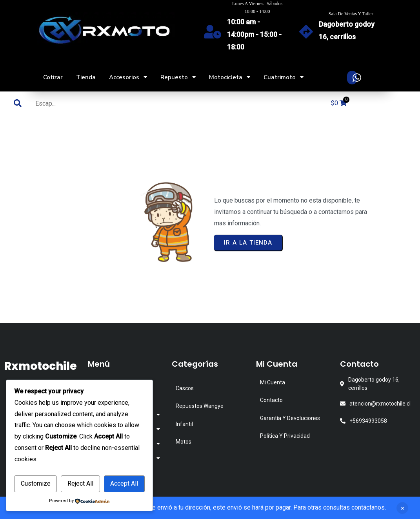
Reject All (80, 483)
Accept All (124, 483)
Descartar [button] (402, 508)
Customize (36, 483)
